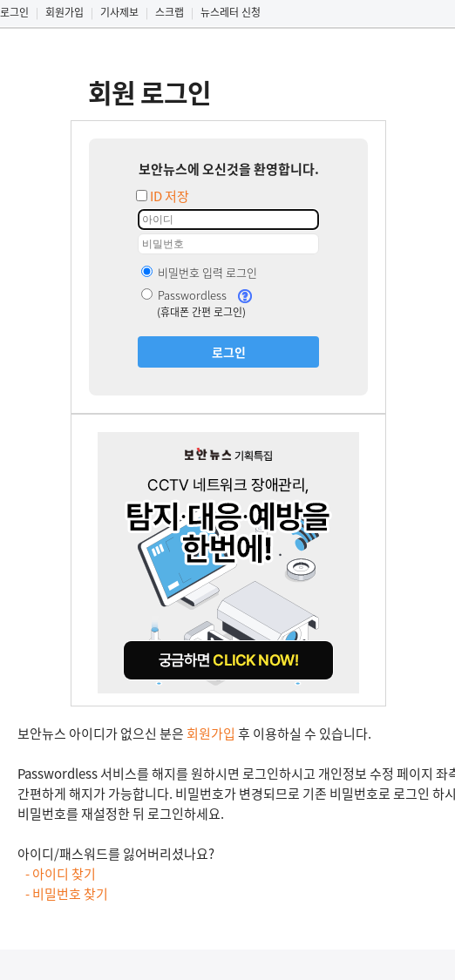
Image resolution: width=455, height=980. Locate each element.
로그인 (14, 12)
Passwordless (184, 295)
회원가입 (65, 12)
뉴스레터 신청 (231, 12)
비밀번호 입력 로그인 (199, 272)
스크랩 (170, 12)
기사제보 (119, 12)
